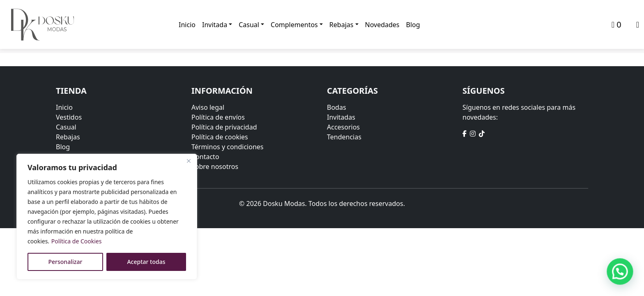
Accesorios (343, 127)
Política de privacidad (224, 127)
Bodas (337, 107)
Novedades (382, 25)
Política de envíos (218, 117)
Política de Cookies (77, 241)
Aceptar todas (146, 262)
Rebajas (342, 25)
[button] (620, 272)
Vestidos (69, 117)
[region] (107, 217)
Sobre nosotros (215, 166)
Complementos (294, 25)
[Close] (189, 161)
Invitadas (341, 117)
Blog (413, 25)
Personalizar (66, 262)
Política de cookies (220, 137)
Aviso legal (208, 107)
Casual (249, 25)
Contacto (205, 157)
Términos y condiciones (228, 147)
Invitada (215, 25)
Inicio (187, 25)
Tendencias (344, 137)
